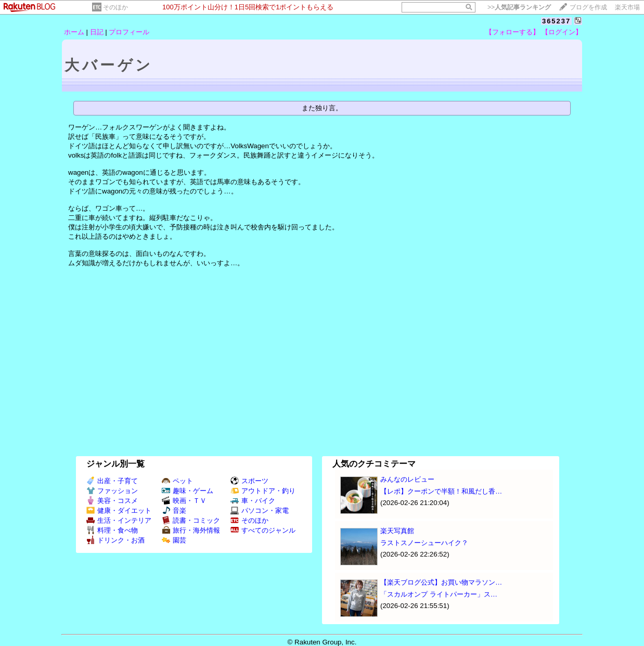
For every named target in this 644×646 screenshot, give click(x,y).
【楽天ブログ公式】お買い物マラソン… (441, 582)
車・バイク (253, 501)
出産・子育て (112, 481)
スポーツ (249, 481)
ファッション (112, 491)
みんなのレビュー (407, 479)
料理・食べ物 (112, 530)
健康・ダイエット (119, 511)
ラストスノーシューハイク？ (424, 543)
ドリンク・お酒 (115, 540)
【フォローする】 (512, 32)
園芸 (174, 540)
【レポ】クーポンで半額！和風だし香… (441, 491)
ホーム (74, 32)
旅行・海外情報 (191, 530)
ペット (177, 481)
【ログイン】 (562, 32)
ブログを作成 (588, 7)
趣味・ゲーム (188, 491)
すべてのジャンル (263, 530)
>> (519, 7)
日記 (97, 32)
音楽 (174, 511)
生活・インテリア (119, 520)
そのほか (115, 7)
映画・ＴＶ (184, 501)
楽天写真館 (397, 531)
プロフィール (129, 32)
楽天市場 (627, 7)
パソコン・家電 (260, 511)
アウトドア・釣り (263, 491)
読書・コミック (191, 520)
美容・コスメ (112, 501)
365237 (556, 21)
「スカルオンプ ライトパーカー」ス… (439, 594)
